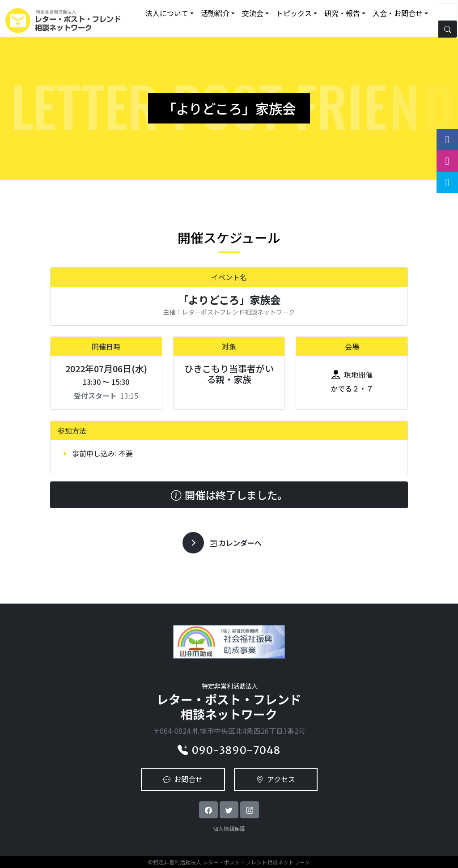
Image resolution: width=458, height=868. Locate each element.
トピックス (294, 13)
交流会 (253, 13)
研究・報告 (342, 13)
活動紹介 (215, 13)
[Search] (448, 12)
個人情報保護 (229, 828)
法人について (167, 13)
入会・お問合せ (398, 13)
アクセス (276, 779)
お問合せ (183, 779)
